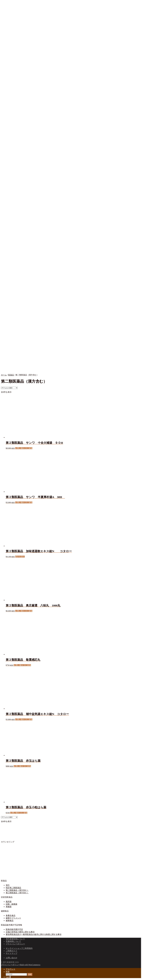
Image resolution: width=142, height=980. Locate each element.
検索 (8, 972)
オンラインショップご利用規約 (19, 948)
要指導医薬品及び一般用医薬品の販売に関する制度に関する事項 (34, 934)
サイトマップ (12, 953)
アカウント (11, 969)
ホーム (4, 375)
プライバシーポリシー (15, 944)
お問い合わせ (12, 958)
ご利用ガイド (12, 951)
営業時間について (13, 941)
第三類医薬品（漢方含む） (17, 893)
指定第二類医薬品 (13, 888)
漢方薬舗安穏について (15, 939)
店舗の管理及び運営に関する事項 (20, 932)
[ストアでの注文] (9, 388)
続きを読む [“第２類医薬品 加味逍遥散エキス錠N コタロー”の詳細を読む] (20, 557)
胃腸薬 (9, 907)
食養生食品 (11, 915)
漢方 (8, 885)
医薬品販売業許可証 (14, 929)
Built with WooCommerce (30, 965)
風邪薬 (9, 902)
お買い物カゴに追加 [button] (24, 448)
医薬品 (11, 375)
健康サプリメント (13, 918)
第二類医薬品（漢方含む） (17, 890)
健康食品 (10, 921)
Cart (8, 977)
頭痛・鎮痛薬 (12, 904)
